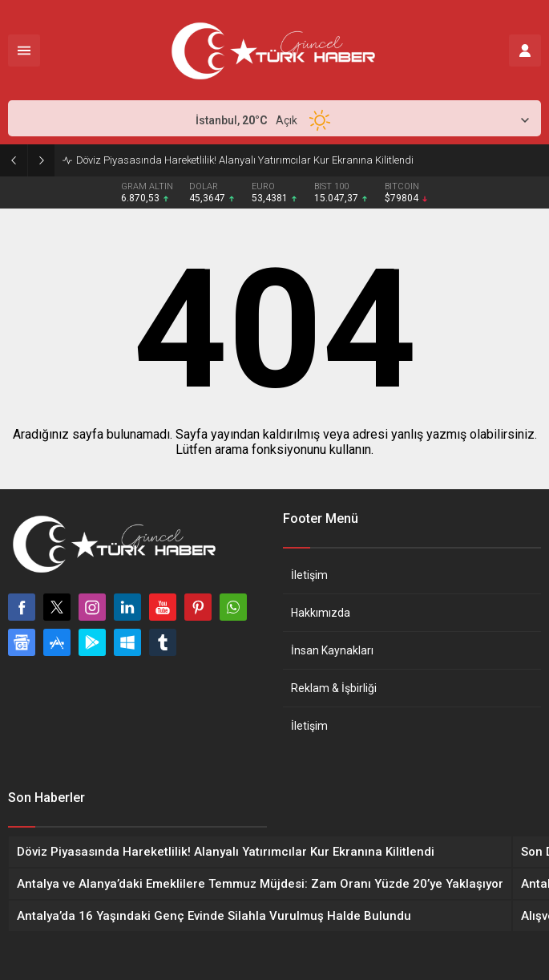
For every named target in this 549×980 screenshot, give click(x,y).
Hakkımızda (321, 613)
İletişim (309, 575)
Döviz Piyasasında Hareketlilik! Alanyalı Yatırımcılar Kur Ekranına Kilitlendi (245, 160)
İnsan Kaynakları (332, 650)
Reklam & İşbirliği (334, 688)
